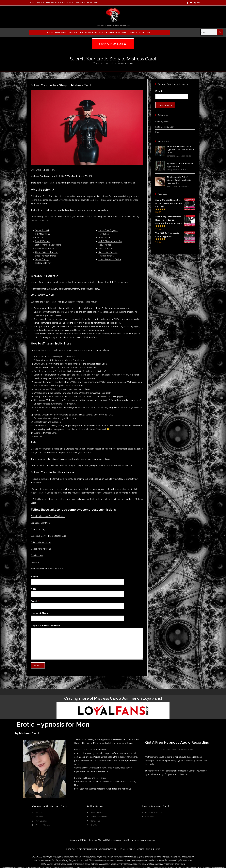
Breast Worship (43, 241)
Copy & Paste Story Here (46, 626)
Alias (34, 589)
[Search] (220, 32)
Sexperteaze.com (148, 841)
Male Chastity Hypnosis (46, 249)
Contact (132, 33)
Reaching (35, 562)
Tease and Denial (106, 256)
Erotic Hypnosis (162, 122)
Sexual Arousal (42, 230)
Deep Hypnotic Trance (46, 256)
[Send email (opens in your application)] (198, 3)
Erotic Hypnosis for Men (60, 33)
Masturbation (104, 238)
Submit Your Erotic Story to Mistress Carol (115, 63)
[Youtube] (191, 3)
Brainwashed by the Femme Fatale (47, 569)
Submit (38, 665)
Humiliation (104, 234)
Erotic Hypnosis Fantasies (112, 33)
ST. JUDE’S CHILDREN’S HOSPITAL (130, 850)
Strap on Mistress (107, 249)
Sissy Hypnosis (106, 245)
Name (35, 577)
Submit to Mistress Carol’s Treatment (48, 516)
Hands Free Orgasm (108, 230)
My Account (145, 33)
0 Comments (186, 156)
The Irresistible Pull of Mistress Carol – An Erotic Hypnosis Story (179, 180)
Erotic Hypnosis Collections (48, 245)
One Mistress (37, 555)
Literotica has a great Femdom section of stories (88, 449)
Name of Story (40, 613)
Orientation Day (38, 529)
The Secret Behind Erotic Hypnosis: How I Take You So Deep (180, 150)
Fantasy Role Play (44, 263)
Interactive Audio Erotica (110, 259)
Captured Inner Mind (40, 523)
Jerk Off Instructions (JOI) (110, 241)
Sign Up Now (165, 105)
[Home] (94, 63)
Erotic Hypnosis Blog (86, 33)
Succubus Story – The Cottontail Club (48, 536)
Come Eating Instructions (47, 252)
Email (35, 601)
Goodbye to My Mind (41, 549)
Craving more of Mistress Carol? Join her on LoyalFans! (113, 698)
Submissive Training (108, 252)
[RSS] (195, 3)
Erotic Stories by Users (165, 127)
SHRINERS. (156, 850)
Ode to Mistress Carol (41, 542)
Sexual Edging (42, 259)
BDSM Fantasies (42, 234)
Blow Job (40, 238)
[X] (187, 3)
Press (158, 132)
